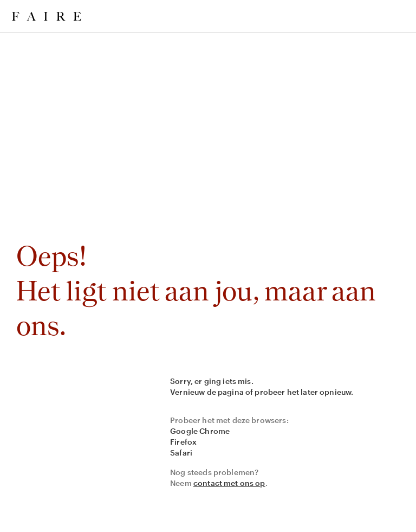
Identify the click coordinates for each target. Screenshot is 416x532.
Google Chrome (200, 431)
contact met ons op (229, 483)
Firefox (183, 442)
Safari (181, 453)
